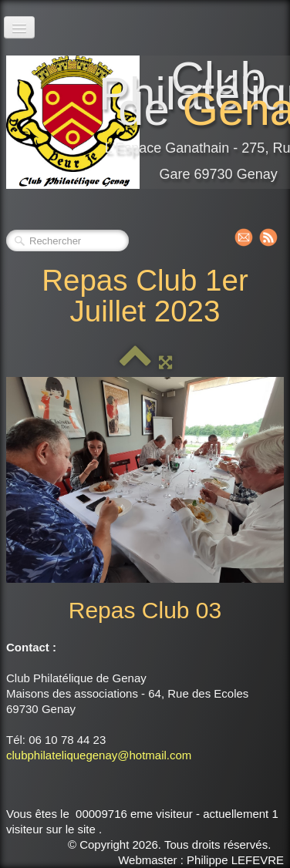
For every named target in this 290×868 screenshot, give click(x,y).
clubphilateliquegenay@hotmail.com (99, 755)
